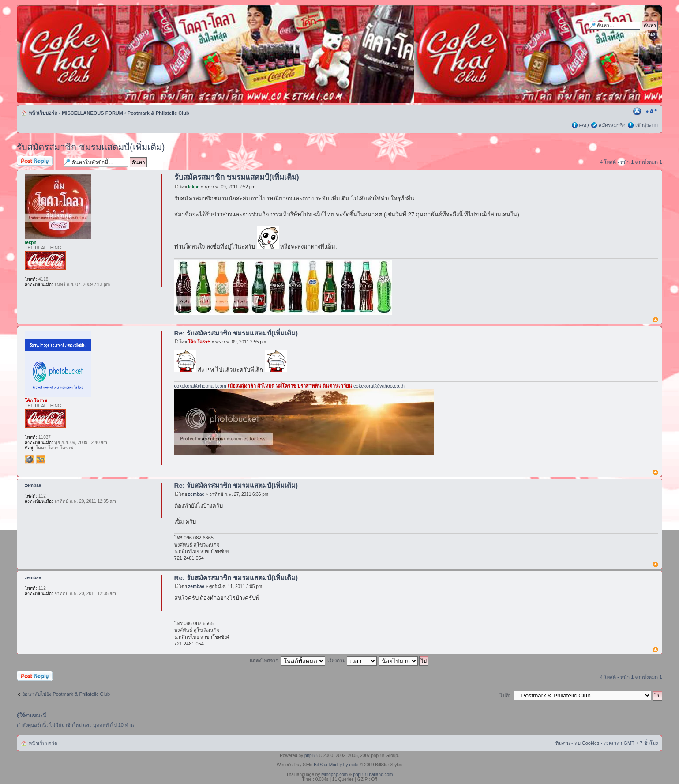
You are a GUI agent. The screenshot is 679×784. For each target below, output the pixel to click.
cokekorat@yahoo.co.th (379, 386)
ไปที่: (505, 695)
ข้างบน (655, 320)
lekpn (194, 187)
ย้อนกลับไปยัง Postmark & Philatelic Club (66, 694)
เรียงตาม (352, 660)
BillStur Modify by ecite (336, 765)
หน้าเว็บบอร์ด (43, 113)
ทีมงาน (563, 743)
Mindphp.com (334, 775)
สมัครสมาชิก (612, 125)
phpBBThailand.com (373, 775)
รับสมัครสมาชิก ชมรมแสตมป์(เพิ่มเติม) (91, 147)
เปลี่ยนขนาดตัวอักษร (651, 111)
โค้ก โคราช (199, 342)
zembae (196, 494)
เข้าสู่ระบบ (647, 125)
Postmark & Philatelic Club (158, 113)
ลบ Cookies (587, 743)
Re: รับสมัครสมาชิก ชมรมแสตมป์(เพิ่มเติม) (236, 333)
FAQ (584, 125)
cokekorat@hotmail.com (200, 386)
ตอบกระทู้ (38, 161)
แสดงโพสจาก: (287, 660)
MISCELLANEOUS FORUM (92, 113)
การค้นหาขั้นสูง (641, 34)
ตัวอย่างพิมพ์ (638, 111)
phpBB (311, 756)
